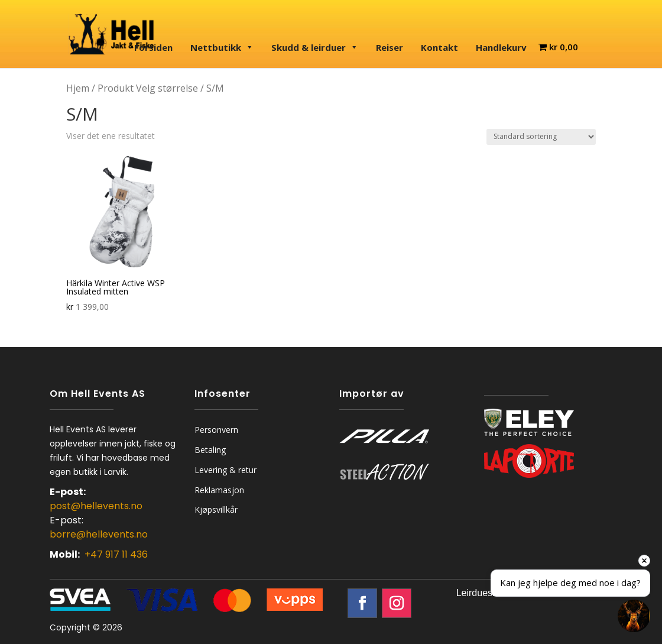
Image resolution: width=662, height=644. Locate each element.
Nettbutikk (222, 47)
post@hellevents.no (96, 506)
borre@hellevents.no (99, 534)
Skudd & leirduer (315, 47)
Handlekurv (501, 47)
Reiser (390, 47)
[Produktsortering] (541, 137)
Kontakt (439, 47)
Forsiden (153, 47)
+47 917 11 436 (116, 554)
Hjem (78, 88)
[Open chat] (634, 616)
